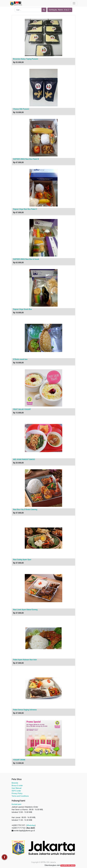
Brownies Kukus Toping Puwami (26, 59)
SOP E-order (16, 791)
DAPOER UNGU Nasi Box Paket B (26, 159)
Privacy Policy (17, 793)
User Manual (16, 788)
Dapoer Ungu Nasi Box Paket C (25, 209)
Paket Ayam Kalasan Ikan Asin (25, 660)
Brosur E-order (17, 786)
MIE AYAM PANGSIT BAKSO (24, 459)
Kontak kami (16, 804)
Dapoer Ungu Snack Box (22, 309)
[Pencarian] (44, 10)
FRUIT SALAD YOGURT (22, 409)
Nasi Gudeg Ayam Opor (22, 560)
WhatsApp (31, 825)
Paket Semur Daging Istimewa (25, 710)
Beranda (15, 783)
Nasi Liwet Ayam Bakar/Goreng (25, 610)
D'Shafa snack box (20, 359)
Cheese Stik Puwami (21, 109)
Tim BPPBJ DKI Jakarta (68, 865)
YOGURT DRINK (19, 760)
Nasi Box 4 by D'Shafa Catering (25, 509)
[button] (60, 10)
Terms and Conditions (20, 796)
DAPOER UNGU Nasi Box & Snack (26, 259)
